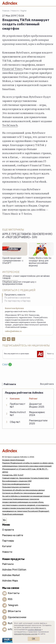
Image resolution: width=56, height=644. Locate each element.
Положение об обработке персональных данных (23, 490)
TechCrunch (10, 125)
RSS (10, 599)
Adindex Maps (10, 581)
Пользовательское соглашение (16, 487)
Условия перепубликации (13, 460)
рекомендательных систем (26, 634)
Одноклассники (17, 617)
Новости (15, 11)
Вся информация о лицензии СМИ (17, 481)
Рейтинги (8, 564)
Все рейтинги (47, 384)
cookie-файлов (34, 630)
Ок (34, 639)
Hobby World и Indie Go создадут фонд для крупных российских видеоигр (40, 262)
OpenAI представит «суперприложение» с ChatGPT (13, 261)
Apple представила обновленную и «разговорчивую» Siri (27, 236)
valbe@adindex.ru (13, 331)
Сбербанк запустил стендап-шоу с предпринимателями (19, 283)
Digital (24, 11)
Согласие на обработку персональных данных (23, 493)
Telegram (13, 605)
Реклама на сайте (13, 535)
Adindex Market (11, 575)
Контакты (14, 593)
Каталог (7, 546)
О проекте (8, 530)
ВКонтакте (14, 611)
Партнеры (8, 541)
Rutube (12, 623)
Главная (6, 11)
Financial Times (12, 69)
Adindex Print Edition (14, 570)
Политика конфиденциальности (16, 484)
